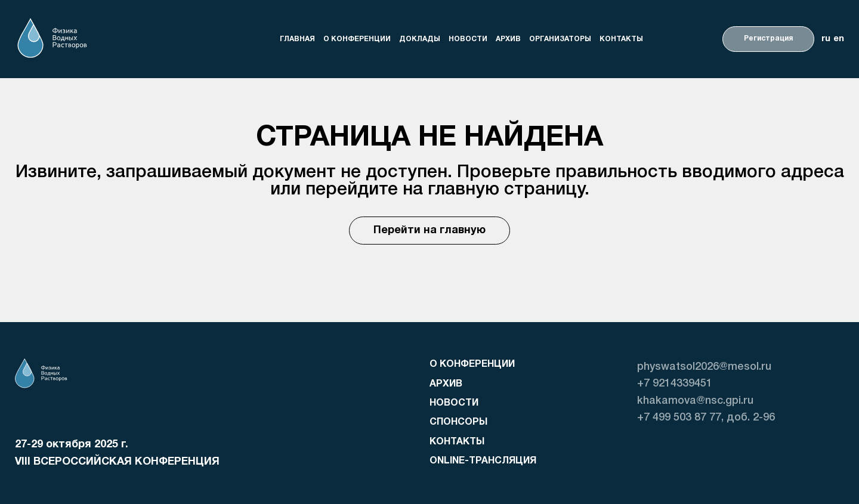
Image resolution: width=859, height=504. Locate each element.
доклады (420, 38)
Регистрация (768, 38)
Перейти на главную (429, 231)
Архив (508, 38)
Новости (468, 38)
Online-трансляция (483, 461)
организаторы (560, 38)
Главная (297, 38)
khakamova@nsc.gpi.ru (695, 401)
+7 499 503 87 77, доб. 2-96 (706, 418)
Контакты (621, 38)
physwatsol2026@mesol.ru (704, 367)
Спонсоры (458, 422)
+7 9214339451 (675, 384)
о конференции (357, 38)
